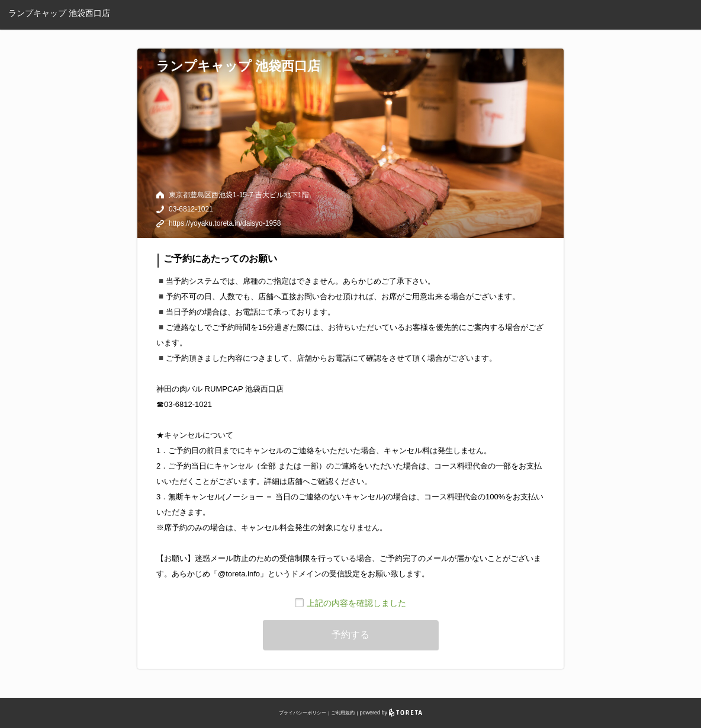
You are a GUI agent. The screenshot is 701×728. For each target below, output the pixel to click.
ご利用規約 (343, 713)
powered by (391, 713)
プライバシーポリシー (303, 713)
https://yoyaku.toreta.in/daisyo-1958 (225, 223)
